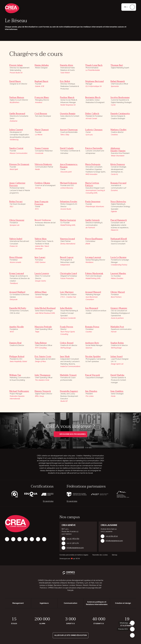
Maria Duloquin (93, 164)
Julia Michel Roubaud (45, 308)
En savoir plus (48, 501)
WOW (78, 559)
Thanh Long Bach (94, 65)
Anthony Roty (92, 343)
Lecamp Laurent (93, 257)
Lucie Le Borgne (118, 257)
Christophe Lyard (68, 274)
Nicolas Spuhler (93, 357)
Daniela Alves (67, 65)
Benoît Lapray (67, 257)
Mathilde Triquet (68, 375)
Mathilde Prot (117, 327)
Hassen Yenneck (43, 391)
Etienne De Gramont (19, 164)
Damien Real (15, 343)
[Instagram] (13, 539)
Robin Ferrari (16, 202)
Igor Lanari (40, 257)
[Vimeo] (38, 539)
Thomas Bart (117, 65)
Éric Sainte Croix (43, 357)
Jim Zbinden (91, 391)
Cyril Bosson (41, 114)
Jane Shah (65, 357)
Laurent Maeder (118, 274)
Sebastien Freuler (69, 202)
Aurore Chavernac (69, 130)
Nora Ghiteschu (118, 202)
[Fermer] (132, 635)
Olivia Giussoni (17, 220)
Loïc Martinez (67, 292)
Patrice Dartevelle (94, 148)
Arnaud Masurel (93, 292)
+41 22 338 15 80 (73, 539)
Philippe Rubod (17, 357)
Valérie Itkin (41, 239)
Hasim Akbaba (42, 65)
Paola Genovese (93, 202)
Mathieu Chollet (118, 130)
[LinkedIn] (19, 539)
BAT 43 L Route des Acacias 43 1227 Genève (70, 531)
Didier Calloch (92, 114)
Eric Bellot (65, 81)
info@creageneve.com (75, 548)
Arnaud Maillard (17, 292)
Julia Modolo (66, 308)
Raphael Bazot (41, 81)
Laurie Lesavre (42, 274)
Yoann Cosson (42, 148)
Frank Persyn (67, 327)
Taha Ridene (41, 343)
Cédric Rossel (67, 343)
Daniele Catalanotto (120, 114)
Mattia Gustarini (68, 220)
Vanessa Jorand (67, 239)
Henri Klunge (16, 257)
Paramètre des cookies (100, 555)
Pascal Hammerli (119, 220)
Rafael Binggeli (118, 81)
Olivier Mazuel (118, 292)
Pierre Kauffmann (94, 239)
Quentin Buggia (68, 114)
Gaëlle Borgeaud (17, 114)
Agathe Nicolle (17, 327)
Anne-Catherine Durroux (17, 184)
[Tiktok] (26, 539)
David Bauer (15, 81)
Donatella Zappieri (69, 391)
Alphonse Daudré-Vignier (118, 150)
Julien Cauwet (16, 130)
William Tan (15, 375)
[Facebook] (7, 539)
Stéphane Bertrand (94, 81)
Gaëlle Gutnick (92, 220)
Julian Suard (117, 357)
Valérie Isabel (16, 239)
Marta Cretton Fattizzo (92, 184)
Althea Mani (41, 292)
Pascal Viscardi (93, 375)
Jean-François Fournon (41, 203)
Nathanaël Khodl (119, 239)
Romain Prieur (92, 327)
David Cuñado (67, 148)
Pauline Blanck (67, 98)
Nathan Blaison (17, 98)
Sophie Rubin (117, 343)
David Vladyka (117, 375)
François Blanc (42, 98)
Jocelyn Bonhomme (120, 98)
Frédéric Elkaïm (42, 183)
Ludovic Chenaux (94, 130)
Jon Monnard (92, 308)
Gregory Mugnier (119, 308)
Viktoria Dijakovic (43, 164)
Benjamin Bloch (93, 98)
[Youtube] (44, 539)
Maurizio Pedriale (43, 327)
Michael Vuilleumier (19, 391)
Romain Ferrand (118, 183)
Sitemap (115, 555)
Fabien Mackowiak (94, 274)
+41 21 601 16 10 (112, 536)
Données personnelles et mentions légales (74, 555)
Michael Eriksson (68, 183)
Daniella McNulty (18, 308)
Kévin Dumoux (118, 164)
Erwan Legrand (17, 274)
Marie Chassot (42, 130)
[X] (32, 539)
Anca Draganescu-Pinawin (69, 166)
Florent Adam (16, 65)
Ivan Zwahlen (117, 391)
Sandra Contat (16, 148)
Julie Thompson (42, 375)
